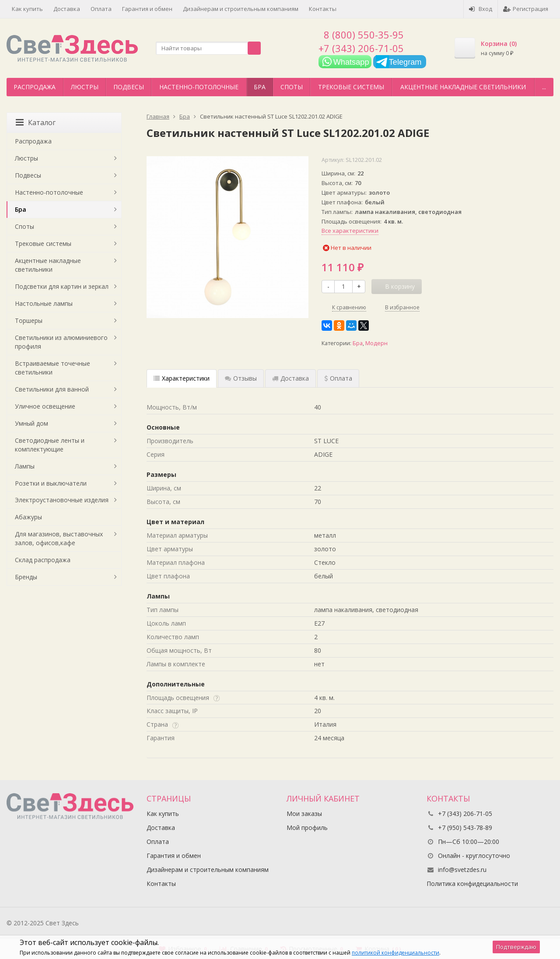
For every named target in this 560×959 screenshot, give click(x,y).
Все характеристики (350, 231)
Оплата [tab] (338, 378)
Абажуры (28, 517)
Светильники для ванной (52, 389)
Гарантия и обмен (147, 9)
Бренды (26, 577)
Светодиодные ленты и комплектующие (50, 445)
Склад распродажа (43, 560)
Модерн (376, 343)
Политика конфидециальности (472, 884)
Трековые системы (351, 87)
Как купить (27, 9)
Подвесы (129, 87)
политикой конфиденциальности (395, 953)
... (544, 87)
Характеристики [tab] (182, 378)
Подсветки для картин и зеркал (62, 286)
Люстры (85, 87)
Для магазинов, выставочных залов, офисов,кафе (59, 538)
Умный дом (31, 423)
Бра (260, 87)
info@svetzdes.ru (462, 870)
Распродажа (35, 87)
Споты (292, 87)
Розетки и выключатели (51, 483)
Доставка (67, 9)
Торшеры (29, 320)
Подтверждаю (516, 947)
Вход (481, 9)
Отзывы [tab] (241, 378)
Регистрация (526, 9)
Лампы (25, 466)
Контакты (323, 9)
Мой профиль (307, 828)
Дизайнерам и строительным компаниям (241, 9)
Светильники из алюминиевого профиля (61, 342)
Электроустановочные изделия (62, 500)
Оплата (101, 9)
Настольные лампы (44, 303)
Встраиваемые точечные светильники (52, 368)
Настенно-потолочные (199, 87)
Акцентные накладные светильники (463, 87)
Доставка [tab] (290, 378)
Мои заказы (304, 814)
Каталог (36, 122)
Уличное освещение (45, 406)
